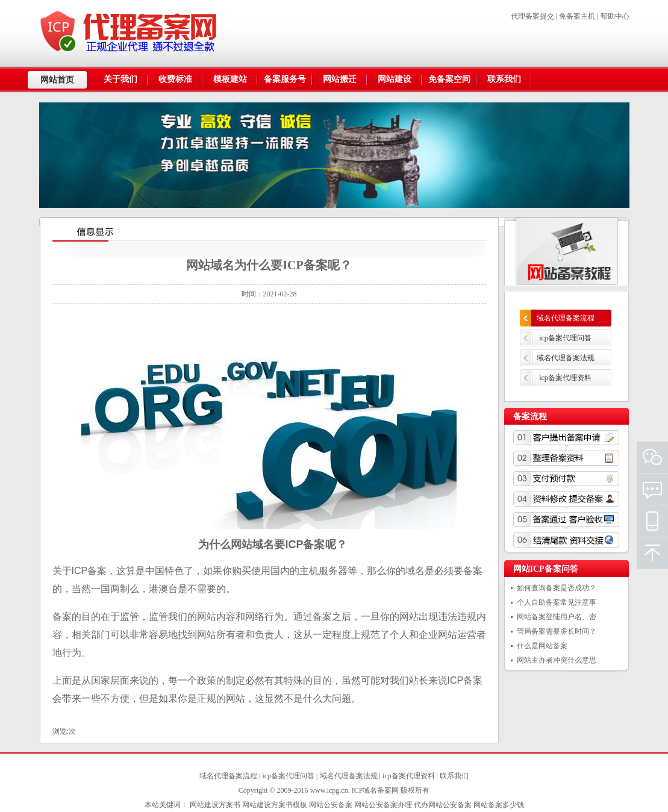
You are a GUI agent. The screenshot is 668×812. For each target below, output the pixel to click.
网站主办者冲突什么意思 (557, 660)
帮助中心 (615, 16)
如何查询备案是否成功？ (557, 588)
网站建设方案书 (215, 805)
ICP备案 (305, 545)
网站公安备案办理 (383, 805)
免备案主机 (577, 16)
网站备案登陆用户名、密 (557, 617)
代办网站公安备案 (443, 805)
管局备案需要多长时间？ (557, 631)
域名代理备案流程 (566, 318)
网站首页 (57, 80)
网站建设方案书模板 (275, 805)
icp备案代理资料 (565, 378)
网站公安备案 (331, 805)
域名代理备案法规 (566, 358)
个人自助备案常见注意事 (557, 602)
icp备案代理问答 (565, 338)
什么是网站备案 (542, 646)
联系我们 (454, 776)
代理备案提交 (532, 16)
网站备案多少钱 (499, 805)
